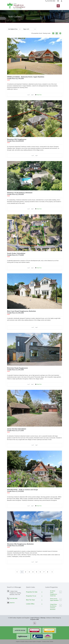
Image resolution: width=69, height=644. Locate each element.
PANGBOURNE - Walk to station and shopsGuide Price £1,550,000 (22, 490)
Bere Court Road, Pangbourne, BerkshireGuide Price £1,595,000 (21, 312)
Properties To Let (31, 596)
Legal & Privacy (35, 618)
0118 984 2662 (50, 1)
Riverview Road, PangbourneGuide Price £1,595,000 (17, 369)
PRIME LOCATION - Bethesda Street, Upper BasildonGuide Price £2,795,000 (26, 78)
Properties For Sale (32, 592)
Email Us (12, 603)
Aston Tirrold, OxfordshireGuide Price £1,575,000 (17, 430)
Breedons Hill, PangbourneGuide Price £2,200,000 (17, 140)
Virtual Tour (39, 95)
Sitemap (43, 618)
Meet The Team (30, 600)
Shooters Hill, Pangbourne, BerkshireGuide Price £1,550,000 (20, 545)
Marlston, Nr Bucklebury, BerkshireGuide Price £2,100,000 (20, 194)
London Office (30, 604)
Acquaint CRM (34, 619)
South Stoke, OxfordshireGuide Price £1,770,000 (16, 254)
